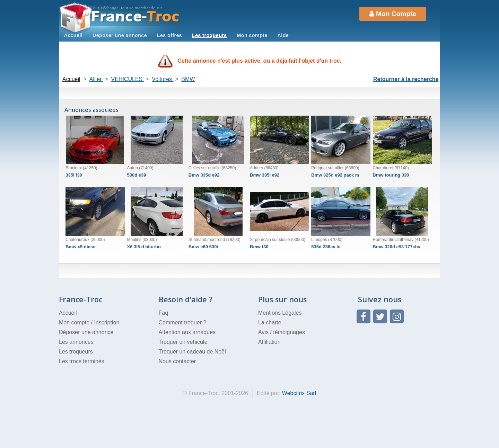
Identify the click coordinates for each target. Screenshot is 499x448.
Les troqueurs (209, 35)
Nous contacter (177, 361)
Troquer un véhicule (183, 342)
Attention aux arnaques (187, 332)
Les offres (169, 35)
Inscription (107, 322)
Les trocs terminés (82, 361)
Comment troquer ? (183, 322)
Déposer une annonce (86, 332)
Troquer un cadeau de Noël (192, 352)
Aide (283, 35)
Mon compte (252, 35)
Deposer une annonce (120, 35)
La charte (270, 322)
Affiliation (269, 342)
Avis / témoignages (282, 332)
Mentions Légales (280, 313)
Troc (135, 17)
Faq (164, 313)
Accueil (73, 35)
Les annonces (76, 342)
